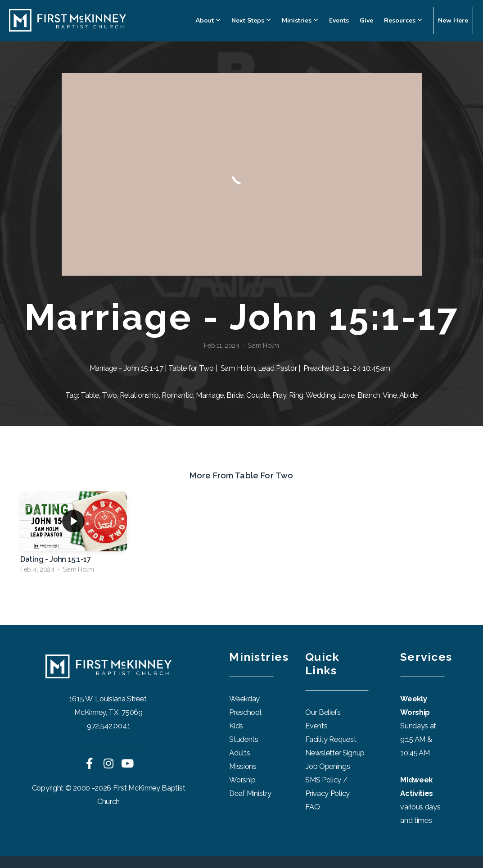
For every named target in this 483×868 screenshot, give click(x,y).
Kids (236, 726)
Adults (239, 753)
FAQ (312, 807)
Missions (243, 766)
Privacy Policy (327, 793)
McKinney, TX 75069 (108, 712)
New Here (453, 20)
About (208, 20)
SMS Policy (323, 780)
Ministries (300, 20)
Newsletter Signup (335, 753)
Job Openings (327, 766)
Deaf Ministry (250, 793)
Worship (242, 780)
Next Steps (251, 20)
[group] (74, 535)
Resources (403, 20)
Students (244, 739)
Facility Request (332, 739)
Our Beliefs (323, 712)
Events (339, 20)
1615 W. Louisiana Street (109, 699)
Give (366, 20)
